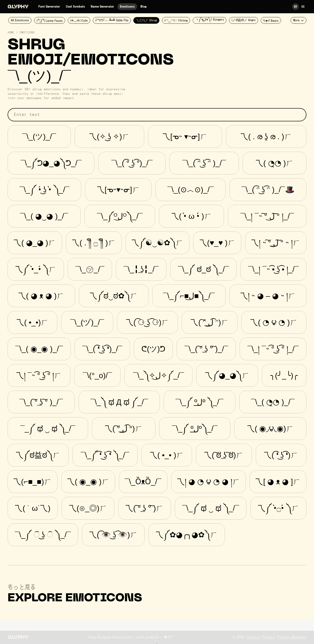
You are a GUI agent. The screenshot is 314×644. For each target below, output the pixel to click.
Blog (144, 7)
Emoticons (127, 7)
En (296, 7)
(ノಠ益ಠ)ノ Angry (244, 20)
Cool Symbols (75, 7)
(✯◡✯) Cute (79, 21)
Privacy (269, 637)
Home (11, 33)
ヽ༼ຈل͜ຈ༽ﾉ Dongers (210, 20)
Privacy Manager (292, 637)
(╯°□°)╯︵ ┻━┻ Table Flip (112, 20)
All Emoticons (20, 20)
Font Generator (49, 7)
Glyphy (18, 7)
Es (303, 7)
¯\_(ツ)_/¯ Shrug (146, 20)
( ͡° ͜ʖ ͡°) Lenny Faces (50, 21)
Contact (253, 637)
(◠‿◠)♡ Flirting (176, 21)
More (298, 20)
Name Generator (102, 7)
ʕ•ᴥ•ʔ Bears (271, 21)
